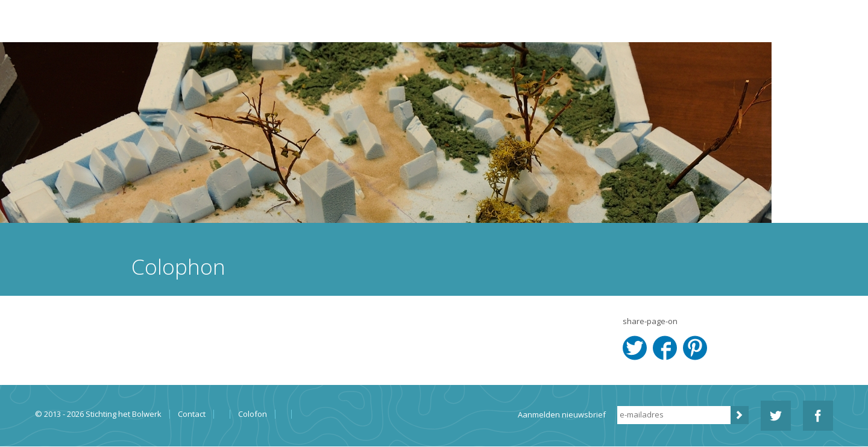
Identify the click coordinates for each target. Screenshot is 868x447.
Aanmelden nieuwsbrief (562, 414)
